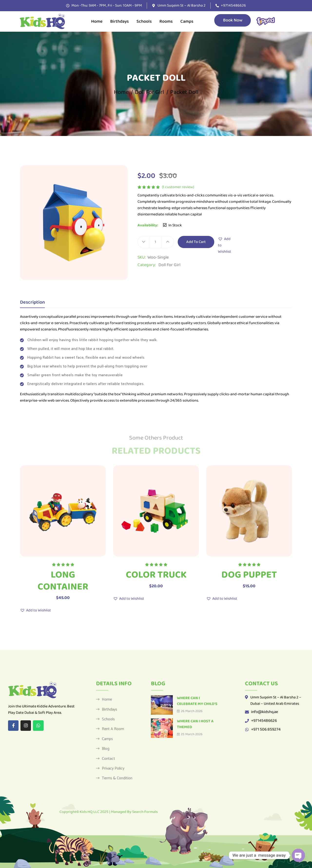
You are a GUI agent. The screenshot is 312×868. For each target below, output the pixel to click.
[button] (224, 245)
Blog (106, 749)
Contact (108, 759)
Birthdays (119, 21)
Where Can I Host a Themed (195, 724)
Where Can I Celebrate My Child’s (197, 701)
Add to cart (196, 242)
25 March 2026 (190, 734)
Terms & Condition (117, 778)
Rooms (166, 21)
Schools (144, 21)
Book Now (233, 20)
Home (97, 21)
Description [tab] (32, 303)
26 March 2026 (190, 711)
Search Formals (145, 812)
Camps (187, 21)
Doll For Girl (149, 92)
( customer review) (178, 187)
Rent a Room (113, 729)
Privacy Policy (113, 768)
